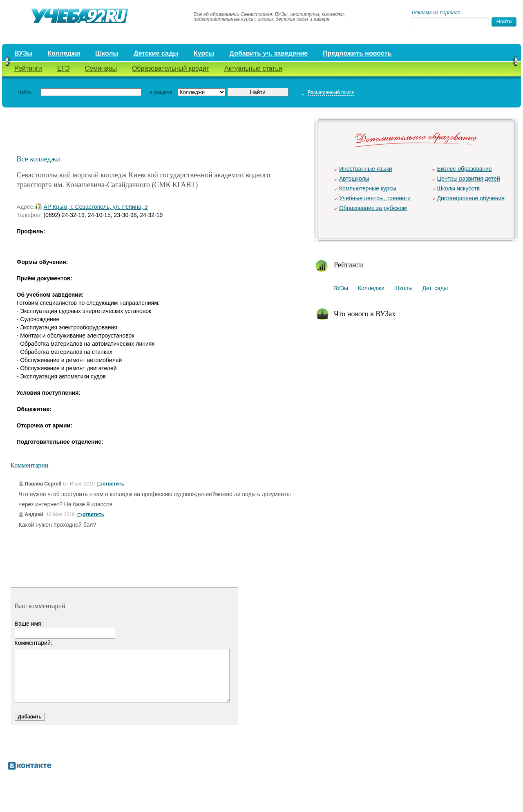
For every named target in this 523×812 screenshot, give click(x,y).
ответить (113, 484)
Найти (25, 92)
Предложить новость (357, 53)
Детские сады (156, 53)
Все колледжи (38, 159)
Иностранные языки (366, 169)
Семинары (101, 68)
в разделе (161, 92)
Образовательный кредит (171, 68)
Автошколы (354, 179)
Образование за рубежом (373, 208)
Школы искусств (459, 188)
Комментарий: (34, 643)
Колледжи (64, 53)
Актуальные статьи (253, 68)
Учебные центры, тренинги (375, 198)
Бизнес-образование (465, 169)
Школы (107, 53)
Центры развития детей (469, 179)
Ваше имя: (29, 624)
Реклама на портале (436, 13)
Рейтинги (28, 68)
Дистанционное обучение (471, 198)
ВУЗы (23, 53)
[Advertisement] (159, 134)
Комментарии (30, 465)
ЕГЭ (64, 68)
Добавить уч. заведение (269, 53)
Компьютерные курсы (368, 188)
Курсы (204, 53)
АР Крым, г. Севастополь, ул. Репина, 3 (96, 207)
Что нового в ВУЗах (365, 314)
